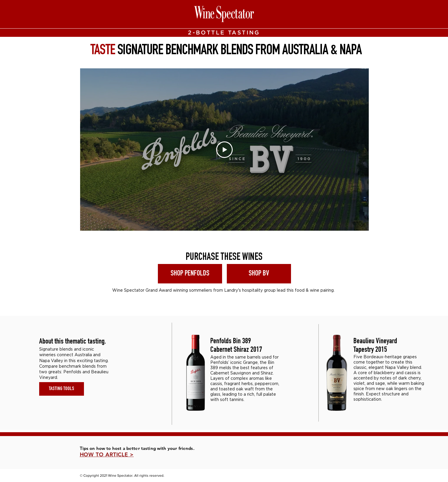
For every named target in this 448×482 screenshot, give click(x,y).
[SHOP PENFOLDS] (190, 274)
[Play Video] (224, 150)
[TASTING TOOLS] (62, 389)
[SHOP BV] (259, 274)
